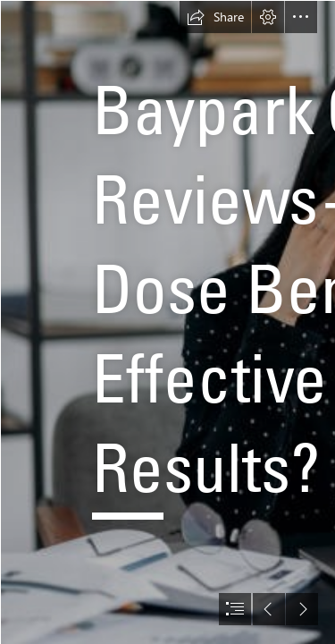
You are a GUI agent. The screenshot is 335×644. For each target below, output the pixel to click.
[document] (167, 322)
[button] (215, 17)
